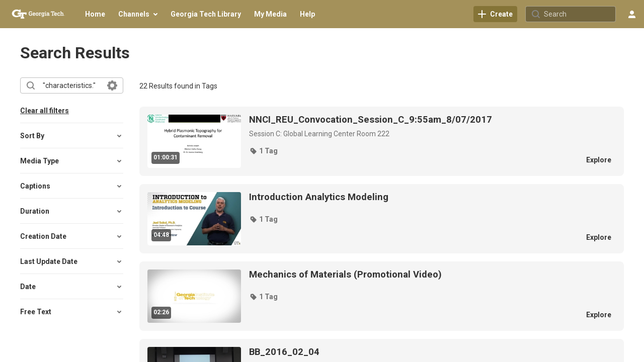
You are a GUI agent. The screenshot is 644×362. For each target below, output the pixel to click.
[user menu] (632, 14)
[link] (495, 14)
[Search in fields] (112, 85)
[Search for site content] (579, 14)
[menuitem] (95, 14)
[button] (72, 136)
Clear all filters (45, 111)
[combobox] (71, 85)
